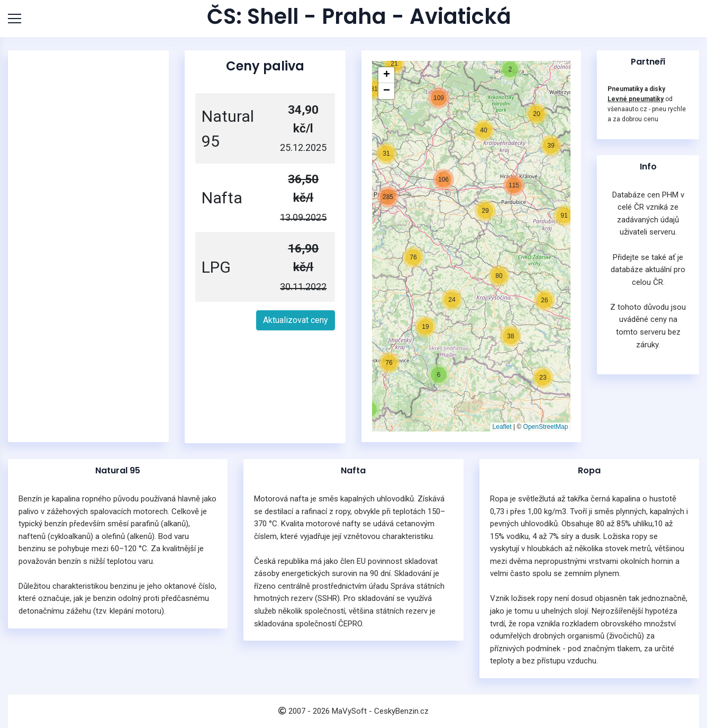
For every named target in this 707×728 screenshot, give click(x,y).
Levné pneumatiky (636, 99)
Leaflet (502, 427)
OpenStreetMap (546, 427)
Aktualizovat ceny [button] (296, 320)
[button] (425, 327)
